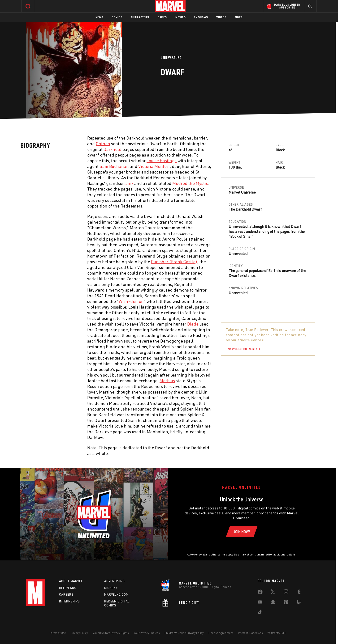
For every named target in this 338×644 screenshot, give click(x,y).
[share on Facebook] (260, 593)
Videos (221, 17)
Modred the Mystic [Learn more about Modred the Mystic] (190, 183)
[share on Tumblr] (299, 593)
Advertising (115, 581)
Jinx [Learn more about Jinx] (130, 183)
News (99, 17)
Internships (69, 601)
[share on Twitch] (299, 603)
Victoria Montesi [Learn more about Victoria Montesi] (154, 166)
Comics (117, 17)
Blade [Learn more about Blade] (193, 324)
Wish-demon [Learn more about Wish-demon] (131, 301)
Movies (180, 17)
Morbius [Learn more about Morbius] (167, 381)
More (239, 17)
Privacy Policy (79, 633)
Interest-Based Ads (250, 633)
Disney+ (111, 588)
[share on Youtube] (260, 603)
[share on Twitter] (273, 593)
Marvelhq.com (116, 594)
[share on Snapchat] (273, 603)
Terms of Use (58, 633)
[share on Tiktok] (260, 613)
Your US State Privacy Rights (111, 633)
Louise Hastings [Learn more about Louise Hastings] (162, 161)
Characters (140, 17)
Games (162, 17)
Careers (66, 594)
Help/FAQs (68, 588)
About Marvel (71, 581)
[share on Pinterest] (286, 603)
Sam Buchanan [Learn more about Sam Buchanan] (114, 166)
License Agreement (221, 633)
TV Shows (201, 17)
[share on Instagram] (286, 593)
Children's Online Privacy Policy (184, 633)
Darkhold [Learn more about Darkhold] (113, 149)
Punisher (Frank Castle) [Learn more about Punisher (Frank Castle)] (174, 262)
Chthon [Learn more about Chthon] (103, 144)
